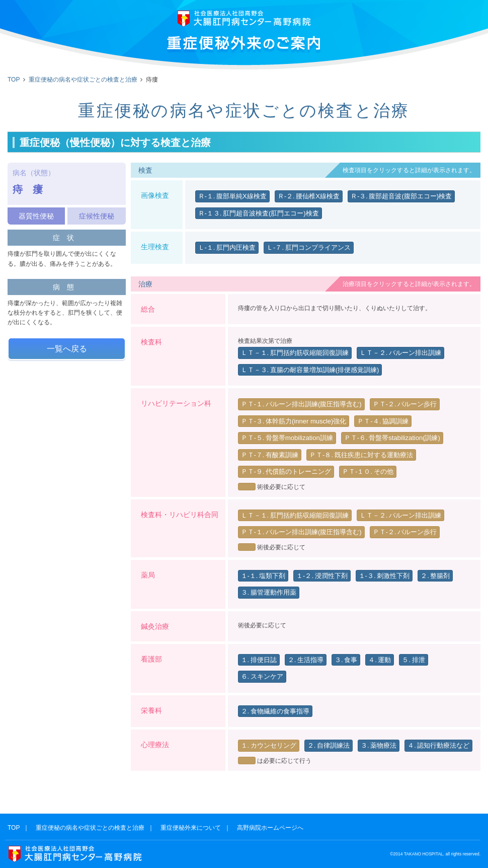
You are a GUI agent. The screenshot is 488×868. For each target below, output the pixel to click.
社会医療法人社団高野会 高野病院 (244, 19)
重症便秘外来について (191, 828)
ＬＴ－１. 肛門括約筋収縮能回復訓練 (295, 353)
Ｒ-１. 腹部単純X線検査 (232, 196)
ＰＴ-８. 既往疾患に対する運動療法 (361, 455)
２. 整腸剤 (435, 576)
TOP (14, 80)
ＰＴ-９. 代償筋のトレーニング (286, 472)
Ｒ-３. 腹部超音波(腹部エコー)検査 (401, 196)
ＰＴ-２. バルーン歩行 (405, 404)
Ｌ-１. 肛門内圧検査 (227, 247)
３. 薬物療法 (379, 745)
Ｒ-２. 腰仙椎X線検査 (309, 196)
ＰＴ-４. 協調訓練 (383, 421)
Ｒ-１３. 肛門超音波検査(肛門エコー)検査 (259, 213)
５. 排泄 (413, 660)
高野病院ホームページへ (270, 828)
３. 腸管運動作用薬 (269, 592)
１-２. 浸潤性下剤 (322, 576)
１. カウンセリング (269, 745)
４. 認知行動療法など (438, 745)
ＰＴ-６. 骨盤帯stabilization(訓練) (392, 438)
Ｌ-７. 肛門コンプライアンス (309, 247)
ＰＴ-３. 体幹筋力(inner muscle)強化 (294, 421)
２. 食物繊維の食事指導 (275, 711)
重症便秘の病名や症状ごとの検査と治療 (83, 80)
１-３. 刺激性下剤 (384, 576)
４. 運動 (380, 660)
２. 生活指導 (306, 660)
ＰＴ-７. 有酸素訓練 (270, 455)
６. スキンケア (262, 676)
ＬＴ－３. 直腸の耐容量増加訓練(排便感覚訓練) (310, 370)
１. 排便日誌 (259, 660)
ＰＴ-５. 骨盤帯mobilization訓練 (287, 438)
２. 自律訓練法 (329, 745)
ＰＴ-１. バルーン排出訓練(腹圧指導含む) (301, 404)
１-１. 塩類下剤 (263, 576)
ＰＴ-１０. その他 (368, 472)
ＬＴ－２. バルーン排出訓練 (400, 353)
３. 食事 (346, 660)
